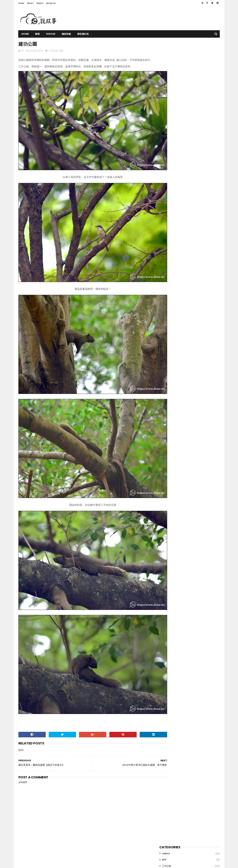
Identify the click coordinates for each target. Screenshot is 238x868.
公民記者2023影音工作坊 (194, 141)
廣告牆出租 (51, 3)
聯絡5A (40, 3)
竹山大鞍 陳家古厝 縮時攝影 (195, 108)
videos (166, 50)
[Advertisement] (152, 18)
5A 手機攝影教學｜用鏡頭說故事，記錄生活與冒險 (64, 863)
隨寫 (37, 34)
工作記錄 (53, 51)
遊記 (164, 75)
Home (21, 3)
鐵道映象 (184, 125)
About (30, 3)
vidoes (51, 34)
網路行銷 (167, 69)
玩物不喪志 (188, 178)
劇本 (164, 56)
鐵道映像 (66, 34)
